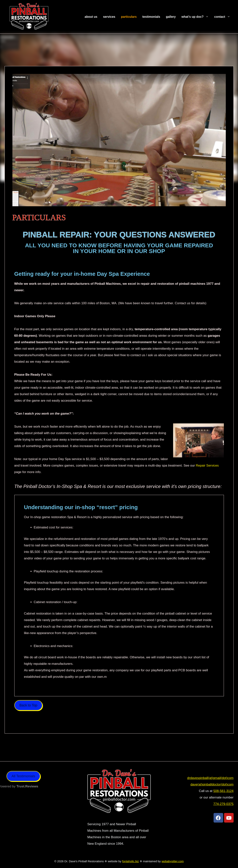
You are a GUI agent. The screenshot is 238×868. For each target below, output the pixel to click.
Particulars (129, 17)
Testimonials (151, 17)
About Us (91, 17)
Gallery (171, 17)
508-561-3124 (223, 791)
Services (109, 17)
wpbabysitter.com (173, 861)
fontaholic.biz (131, 861)
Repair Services (207, 466)
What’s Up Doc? (196, 17)
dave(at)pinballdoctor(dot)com (212, 784)
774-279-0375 (223, 804)
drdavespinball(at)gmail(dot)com (210, 778)
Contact (224, 17)
